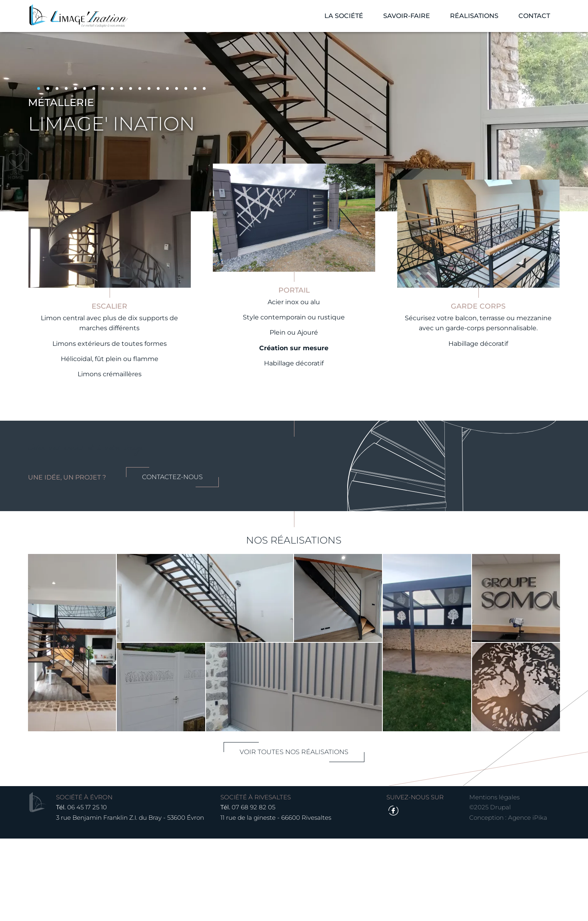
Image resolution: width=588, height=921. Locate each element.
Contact (528, 20)
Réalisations (468, 20)
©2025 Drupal (484, 890)
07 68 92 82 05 (259, 890)
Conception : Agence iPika (503, 900)
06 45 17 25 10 (93, 890)
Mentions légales (489, 879)
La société (338, 20)
